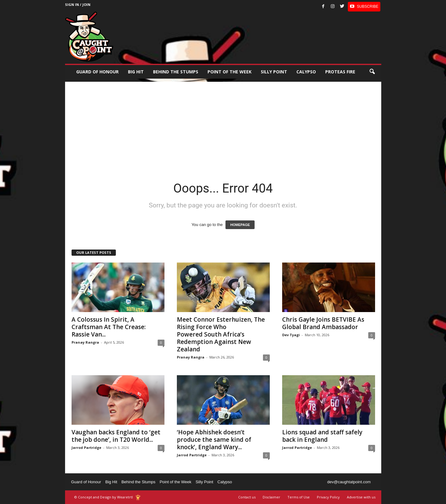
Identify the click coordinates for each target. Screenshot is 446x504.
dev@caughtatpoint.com (349, 482)
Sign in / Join (78, 4)
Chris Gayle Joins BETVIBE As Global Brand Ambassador (323, 323)
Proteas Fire (340, 72)
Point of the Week (230, 72)
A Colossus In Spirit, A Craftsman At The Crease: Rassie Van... (109, 327)
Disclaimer (271, 497)
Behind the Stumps (138, 482)
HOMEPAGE (240, 225)
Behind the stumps (176, 72)
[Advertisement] (223, 125)
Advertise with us (361, 497)
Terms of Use (299, 497)
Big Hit (136, 72)
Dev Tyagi (291, 335)
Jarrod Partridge (86, 448)
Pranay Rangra (85, 342)
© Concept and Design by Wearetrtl (104, 497)
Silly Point (274, 72)
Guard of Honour (97, 72)
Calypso (306, 72)
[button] (372, 72)
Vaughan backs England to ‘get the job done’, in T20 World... (116, 436)
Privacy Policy (328, 497)
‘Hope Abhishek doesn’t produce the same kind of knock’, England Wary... (214, 440)
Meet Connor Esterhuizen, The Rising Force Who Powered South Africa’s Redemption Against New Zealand (221, 334)
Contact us (247, 497)
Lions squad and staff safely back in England (322, 436)
